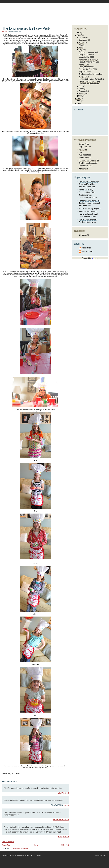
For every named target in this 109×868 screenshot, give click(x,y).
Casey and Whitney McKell (89, 200)
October (82, 38)
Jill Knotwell (86, 248)
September (83, 40)
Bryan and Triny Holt (87, 184)
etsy (80, 152)
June (81, 47)
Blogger (94, 258)
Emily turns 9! (84, 77)
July (80, 45)
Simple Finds (84, 144)
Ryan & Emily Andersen (88, 219)
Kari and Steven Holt (87, 187)
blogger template (97, 10)
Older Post (65, 845)
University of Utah (86, 166)
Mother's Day (84, 64)
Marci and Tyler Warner (88, 211)
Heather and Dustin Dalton (89, 181)
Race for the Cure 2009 (88, 69)
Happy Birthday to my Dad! (89, 62)
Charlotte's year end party (89, 52)
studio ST (86, 12)
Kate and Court (85, 206)
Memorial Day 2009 (86, 57)
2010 (79, 33)
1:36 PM (66, 805)
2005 (79, 103)
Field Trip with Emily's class (89, 81)
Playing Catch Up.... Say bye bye (91, 79)
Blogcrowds (37, 855)
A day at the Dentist (86, 55)
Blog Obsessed (85, 72)
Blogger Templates (24, 855)
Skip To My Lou (85, 147)
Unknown (58, 820)
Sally (60, 793)
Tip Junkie (83, 149)
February (82, 91)
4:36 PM (66, 820)
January (82, 94)
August (82, 42)
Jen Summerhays (86, 195)
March (81, 89)
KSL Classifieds (85, 155)
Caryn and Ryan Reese (88, 198)
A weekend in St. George (88, 60)
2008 (79, 96)
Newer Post (6, 845)
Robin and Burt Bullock (88, 217)
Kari (60, 837)
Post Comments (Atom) (20, 848)
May (81, 50)
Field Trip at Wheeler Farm (89, 84)
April (81, 86)
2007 (79, 98)
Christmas (83, 235)
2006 (79, 101)
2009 (79, 35)
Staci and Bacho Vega (87, 222)
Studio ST (13, 855)
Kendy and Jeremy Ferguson (90, 209)
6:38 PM (66, 793)
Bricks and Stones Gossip (89, 160)
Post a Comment (8, 842)
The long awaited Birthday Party (26, 28)
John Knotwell (87, 251)
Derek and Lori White (87, 192)
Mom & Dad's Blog (86, 190)
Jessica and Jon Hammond (89, 203)
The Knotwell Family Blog (35, 12)
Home (36, 845)
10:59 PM (66, 837)
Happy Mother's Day (87, 67)
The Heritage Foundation (88, 163)
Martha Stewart (85, 158)
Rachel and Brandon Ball (88, 214)
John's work (83, 169)
